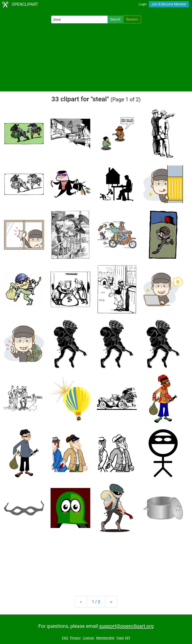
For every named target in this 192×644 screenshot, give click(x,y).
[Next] (111, 602)
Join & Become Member (169, 4)
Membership (105, 638)
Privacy (75, 638)
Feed (120, 638)
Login (143, 4)
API (127, 638)
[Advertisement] (96, 57)
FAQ (65, 638)
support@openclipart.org (126, 626)
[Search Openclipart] (79, 19)
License (88, 638)
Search (115, 19)
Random (132, 19)
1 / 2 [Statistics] (96, 602)
